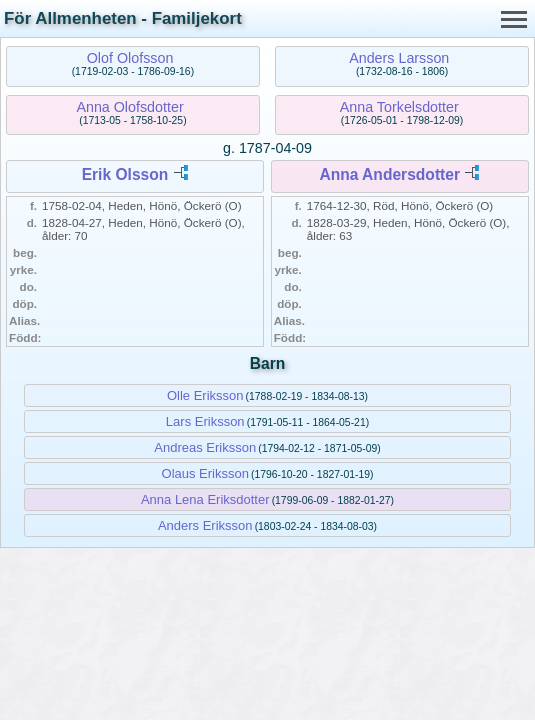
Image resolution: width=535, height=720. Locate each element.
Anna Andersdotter (389, 174)
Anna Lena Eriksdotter (205, 499)
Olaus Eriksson (205, 473)
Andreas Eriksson (205, 447)
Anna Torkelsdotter (399, 107)
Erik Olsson (125, 174)
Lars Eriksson (205, 421)
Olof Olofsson (130, 58)
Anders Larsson (399, 58)
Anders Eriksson (205, 525)
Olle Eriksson (205, 395)
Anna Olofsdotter (129, 107)
